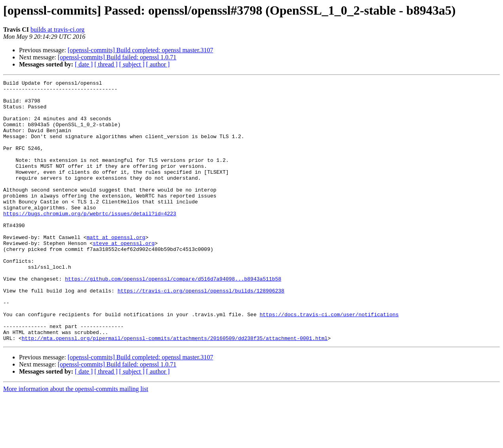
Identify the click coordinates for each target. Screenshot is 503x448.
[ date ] (84, 64)
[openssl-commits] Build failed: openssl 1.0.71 (117, 57)
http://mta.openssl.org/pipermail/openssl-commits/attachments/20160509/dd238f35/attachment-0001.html (175, 390)
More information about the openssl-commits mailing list (76, 441)
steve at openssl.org (124, 276)
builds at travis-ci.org (57, 29)
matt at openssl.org (116, 269)
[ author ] (158, 64)
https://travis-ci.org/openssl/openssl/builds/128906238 (201, 333)
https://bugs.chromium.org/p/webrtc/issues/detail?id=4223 (90, 241)
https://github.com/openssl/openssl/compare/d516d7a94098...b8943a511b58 (173, 319)
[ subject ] (132, 64)
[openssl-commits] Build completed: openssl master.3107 (141, 50)
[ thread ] (106, 64)
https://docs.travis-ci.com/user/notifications (329, 362)
